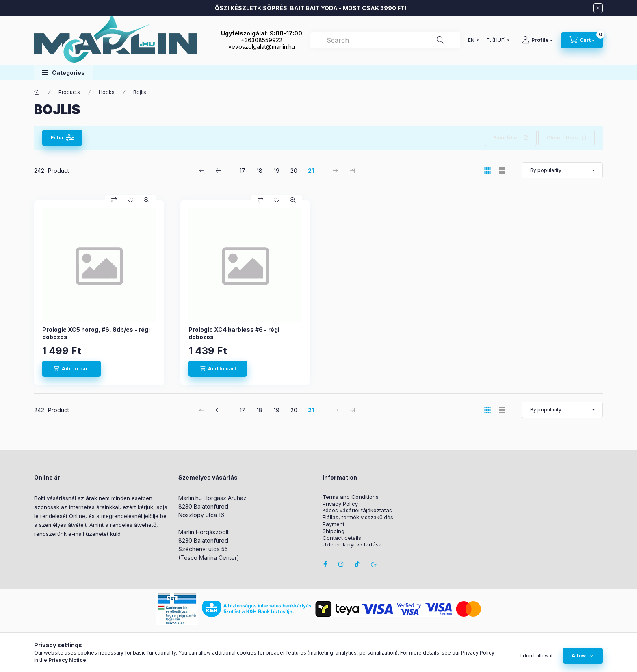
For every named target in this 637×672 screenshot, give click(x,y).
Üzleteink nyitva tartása (352, 545)
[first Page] (201, 170)
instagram (341, 564)
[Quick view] (147, 200)
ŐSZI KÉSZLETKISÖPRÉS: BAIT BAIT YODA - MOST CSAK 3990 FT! (311, 8)
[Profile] (537, 40)
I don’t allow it (537, 656)
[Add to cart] (71, 369)
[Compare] (114, 200)
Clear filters (562, 138)
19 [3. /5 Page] (277, 171)
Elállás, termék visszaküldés (358, 517)
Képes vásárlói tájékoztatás (357, 510)
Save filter (506, 138)
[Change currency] (496, 40)
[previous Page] (218, 170)
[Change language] (472, 40)
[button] (64, 73)
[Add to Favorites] (130, 200)
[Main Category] (37, 92)
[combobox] (385, 40)
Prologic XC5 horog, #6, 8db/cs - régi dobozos (96, 333)
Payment (334, 524)
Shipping (334, 531)
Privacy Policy (340, 504)
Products (69, 92)
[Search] (440, 40)
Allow (579, 656)
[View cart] (582, 40)
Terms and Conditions (351, 497)
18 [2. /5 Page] (260, 171)
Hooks (107, 92)
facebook (325, 564)
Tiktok (357, 564)
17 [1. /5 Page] (243, 171)
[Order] (562, 170)
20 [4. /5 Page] (294, 171)
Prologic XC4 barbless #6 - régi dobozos (234, 333)
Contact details (342, 538)
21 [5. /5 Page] (311, 171)
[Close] (598, 8)
